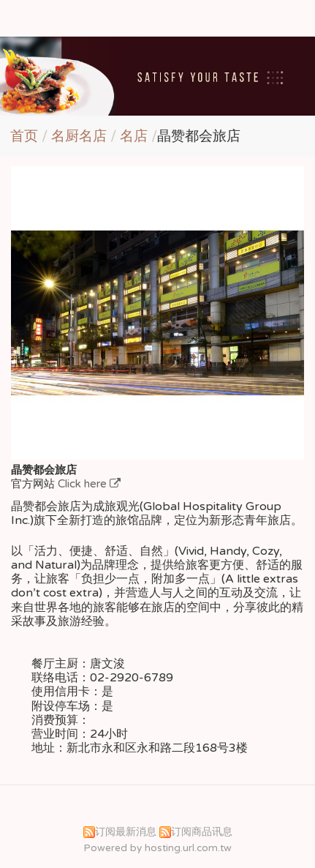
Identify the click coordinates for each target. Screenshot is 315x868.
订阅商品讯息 (202, 832)
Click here (84, 484)
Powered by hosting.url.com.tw (157, 848)
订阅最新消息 (126, 832)
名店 (134, 136)
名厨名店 (81, 136)
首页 (24, 136)
